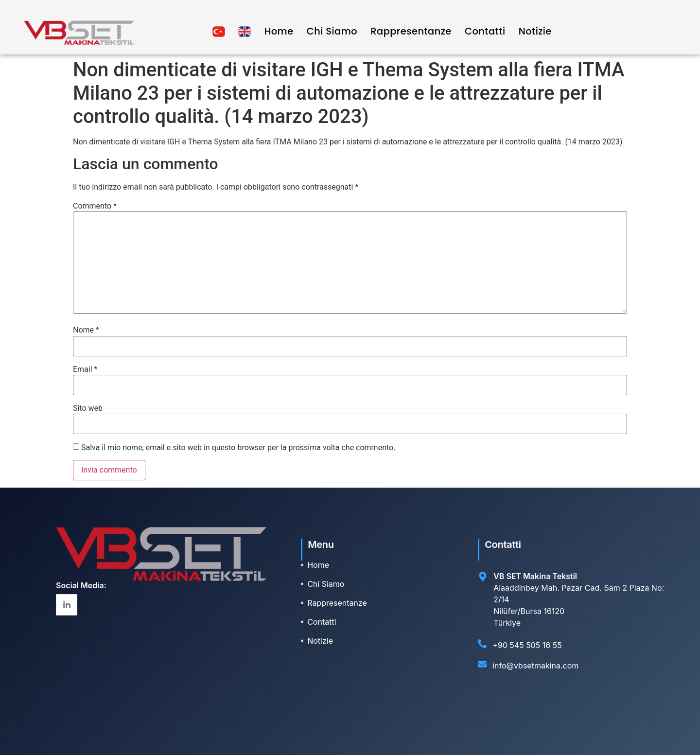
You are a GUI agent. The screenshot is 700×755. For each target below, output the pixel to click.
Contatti (485, 32)
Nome (86, 330)
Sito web (88, 408)
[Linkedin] (67, 605)
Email (85, 369)
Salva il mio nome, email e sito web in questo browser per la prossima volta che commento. (238, 448)
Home (277, 32)
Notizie (535, 32)
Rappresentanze (410, 32)
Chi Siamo (330, 32)
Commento (95, 206)
